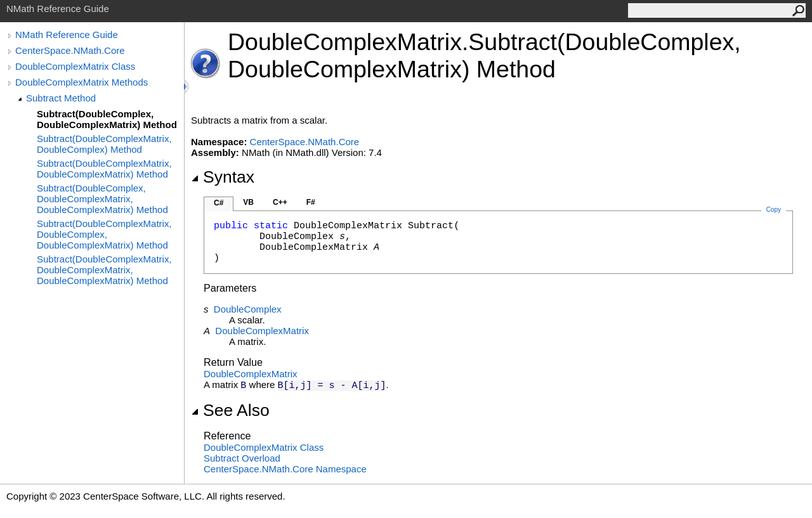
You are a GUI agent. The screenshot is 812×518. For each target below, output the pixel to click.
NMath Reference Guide (67, 35)
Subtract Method (61, 98)
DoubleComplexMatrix (262, 331)
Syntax (223, 177)
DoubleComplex (248, 309)
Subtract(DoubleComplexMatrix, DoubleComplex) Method (104, 144)
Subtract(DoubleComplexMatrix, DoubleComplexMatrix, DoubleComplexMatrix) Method (104, 270)
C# (219, 203)
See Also (230, 410)
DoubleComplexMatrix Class (75, 66)
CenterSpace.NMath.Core (70, 50)
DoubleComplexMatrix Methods (82, 82)
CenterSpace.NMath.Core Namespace (285, 469)
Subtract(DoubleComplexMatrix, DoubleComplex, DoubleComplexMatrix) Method (104, 234)
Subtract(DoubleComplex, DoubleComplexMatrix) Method (107, 119)
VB (248, 202)
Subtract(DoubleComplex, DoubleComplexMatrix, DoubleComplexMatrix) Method (102, 199)
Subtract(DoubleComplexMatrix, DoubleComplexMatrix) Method (104, 169)
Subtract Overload (242, 458)
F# (311, 202)
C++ (280, 202)
